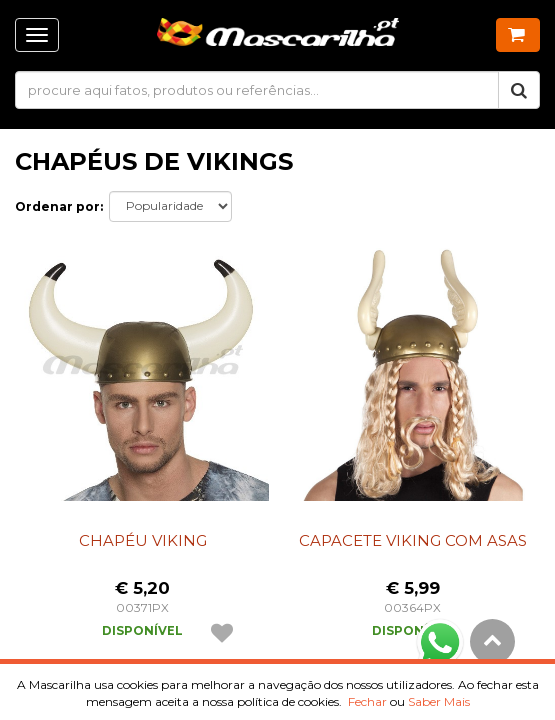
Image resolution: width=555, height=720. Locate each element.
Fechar (367, 701)
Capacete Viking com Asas (413, 540)
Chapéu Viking (143, 540)
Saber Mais (439, 701)
